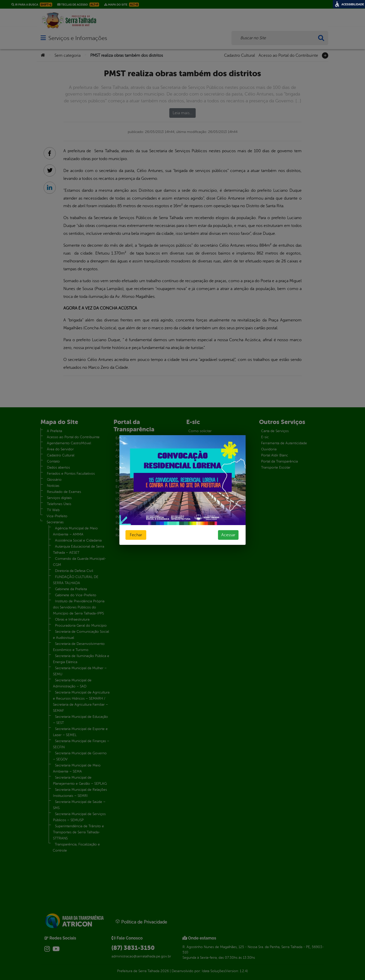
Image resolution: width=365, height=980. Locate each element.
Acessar (228, 535)
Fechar (136, 535)
